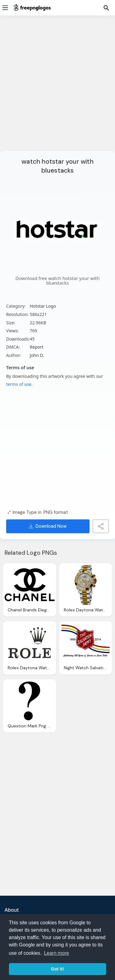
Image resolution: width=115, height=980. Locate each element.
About (12, 910)
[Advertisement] (57, 87)
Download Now (48, 526)
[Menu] (5, 8)
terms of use (19, 384)
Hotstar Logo (43, 306)
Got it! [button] (57, 969)
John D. (37, 355)
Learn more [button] (56, 953)
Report (37, 347)
